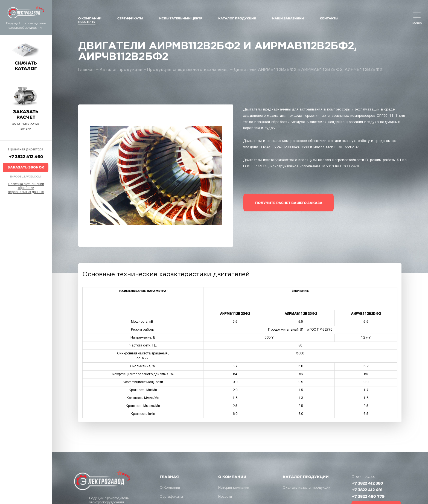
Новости (225, 497)
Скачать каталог (26, 66)
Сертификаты (130, 18)
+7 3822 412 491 (367, 490)
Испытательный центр (181, 18)
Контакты (329, 18)
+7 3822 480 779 (368, 496)
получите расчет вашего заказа (289, 203)
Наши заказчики (288, 18)
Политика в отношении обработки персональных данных (26, 188)
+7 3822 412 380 (368, 483)
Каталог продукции (237, 18)
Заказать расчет (26, 114)
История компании (234, 488)
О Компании (90, 18)
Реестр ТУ (87, 22)
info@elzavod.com (25, 177)
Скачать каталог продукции (307, 488)
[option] (156, 176)
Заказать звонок (26, 167)
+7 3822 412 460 (26, 157)
